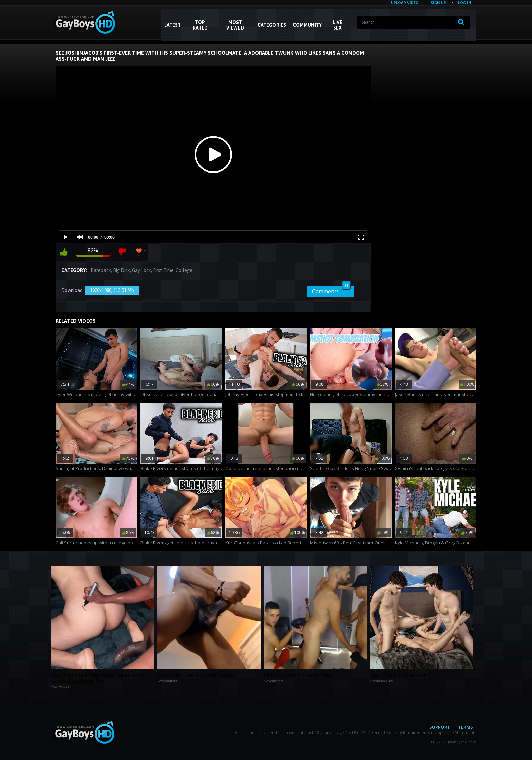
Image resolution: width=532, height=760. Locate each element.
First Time (163, 270)
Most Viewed (235, 25)
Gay (136, 270)
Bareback (101, 270)
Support (440, 727)
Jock (146, 270)
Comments (331, 290)
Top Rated (200, 25)
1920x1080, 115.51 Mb (112, 290)
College (184, 270)
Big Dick (121, 270)
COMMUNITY (307, 25)
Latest (173, 25)
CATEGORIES (272, 25)
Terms (465, 727)
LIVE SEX (338, 25)
